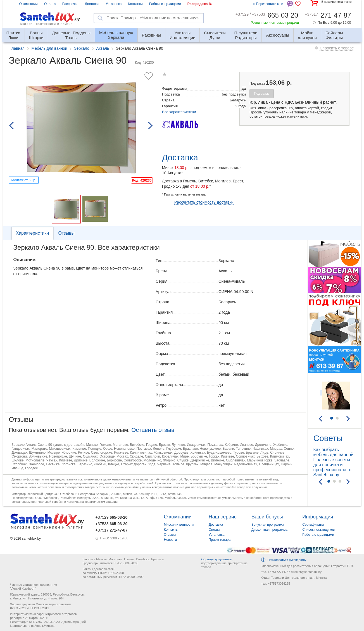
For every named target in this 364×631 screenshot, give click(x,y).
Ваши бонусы (267, 517)
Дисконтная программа (269, 530)
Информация (318, 517)
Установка (114, 4)
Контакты (135, 4)
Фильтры (334, 33)
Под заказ (262, 94)
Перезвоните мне (268, 4)
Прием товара (220, 540)
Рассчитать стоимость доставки (204, 202)
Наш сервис (223, 517)
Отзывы (66, 233)
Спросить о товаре (337, 48)
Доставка (92, 4)
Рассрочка (70, 4)
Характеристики (33, 233)
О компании (28, 4)
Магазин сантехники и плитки (47, 24)
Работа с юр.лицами (165, 4)
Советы (328, 438)
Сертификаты (313, 525)
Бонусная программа (268, 525)
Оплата (50, 4)
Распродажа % (200, 4)
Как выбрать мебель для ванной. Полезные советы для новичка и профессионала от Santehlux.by (334, 462)
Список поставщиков (318, 530)
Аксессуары (277, 35)
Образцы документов (216, 559)
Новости (170, 540)
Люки (13, 33)
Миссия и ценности (179, 525)
